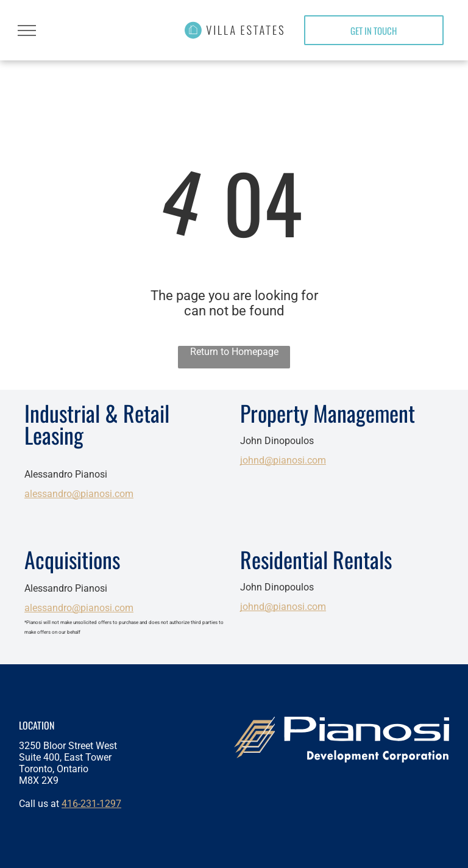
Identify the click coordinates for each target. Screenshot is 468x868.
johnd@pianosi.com (283, 460)
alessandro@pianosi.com (79, 494)
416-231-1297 (91, 804)
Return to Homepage (234, 352)
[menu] (27, 30)
